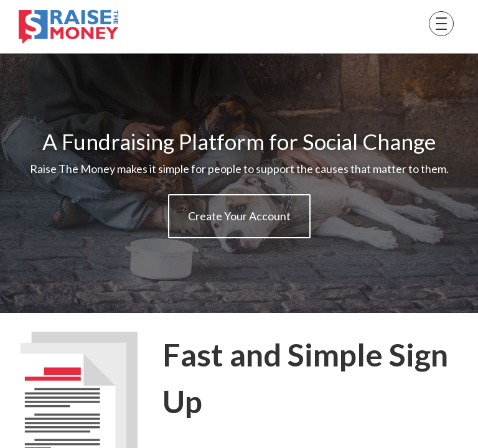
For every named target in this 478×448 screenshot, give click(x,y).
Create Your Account (239, 216)
